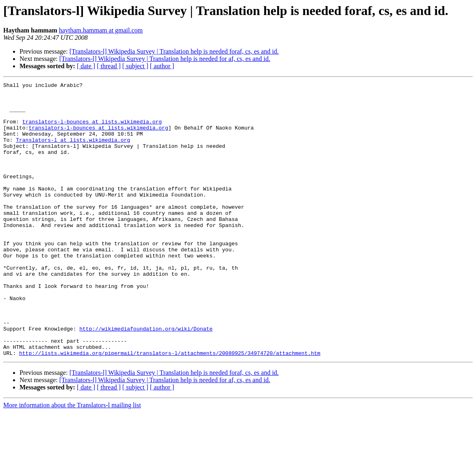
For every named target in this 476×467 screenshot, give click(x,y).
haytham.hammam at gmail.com (101, 30)
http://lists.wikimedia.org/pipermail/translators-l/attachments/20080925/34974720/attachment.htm (170, 408)
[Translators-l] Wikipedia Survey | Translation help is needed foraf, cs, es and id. (174, 51)
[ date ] (86, 66)
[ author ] (162, 66)
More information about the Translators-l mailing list (72, 460)
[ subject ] (135, 66)
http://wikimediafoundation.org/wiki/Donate (146, 378)
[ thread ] (109, 66)
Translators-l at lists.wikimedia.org (73, 152)
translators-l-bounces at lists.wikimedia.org (92, 130)
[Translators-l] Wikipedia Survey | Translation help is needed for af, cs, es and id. (165, 59)
